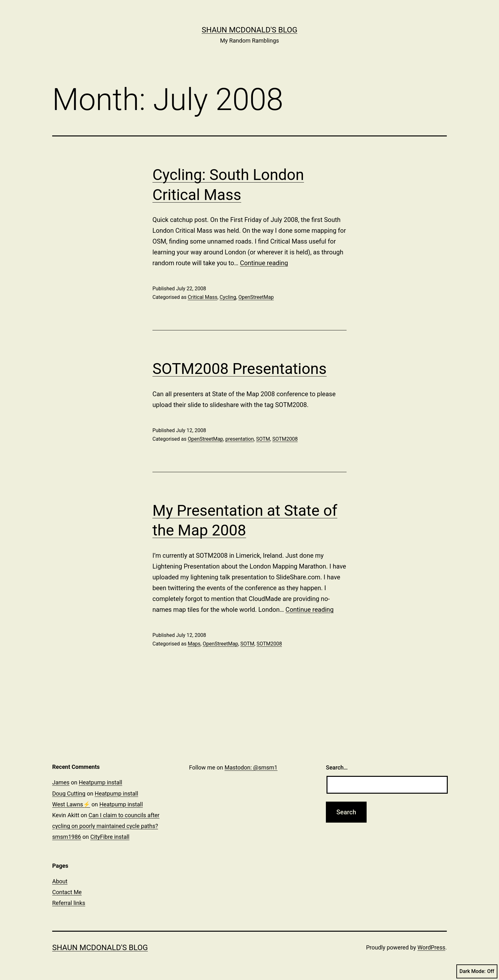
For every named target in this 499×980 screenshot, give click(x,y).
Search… (337, 767)
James (61, 782)
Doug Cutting (69, 794)
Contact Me (67, 892)
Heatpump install (100, 782)
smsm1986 (67, 837)
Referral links (69, 903)
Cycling (228, 297)
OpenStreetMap (256, 297)
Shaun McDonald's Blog (250, 30)
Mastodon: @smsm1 (251, 767)
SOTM (263, 439)
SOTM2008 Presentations (239, 369)
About (60, 881)
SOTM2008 (285, 439)
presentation (239, 439)
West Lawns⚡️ (71, 804)
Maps (194, 644)
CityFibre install (110, 837)
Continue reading (264, 263)
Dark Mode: (477, 971)
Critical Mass (203, 297)
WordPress (431, 947)
